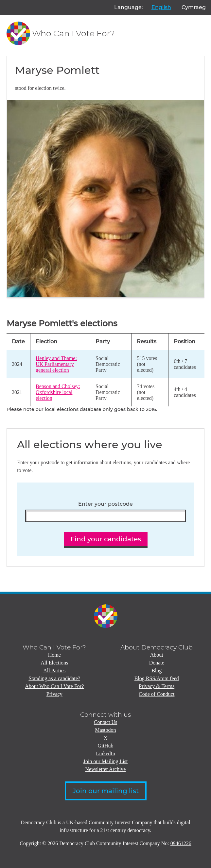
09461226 (181, 843)
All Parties (54, 671)
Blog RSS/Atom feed (157, 678)
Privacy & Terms (157, 686)
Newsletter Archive (106, 769)
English (161, 7)
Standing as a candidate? (54, 678)
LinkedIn (105, 753)
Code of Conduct (157, 694)
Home (54, 655)
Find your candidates (106, 539)
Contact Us (106, 722)
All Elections (54, 663)
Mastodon (106, 730)
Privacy (54, 694)
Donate (157, 663)
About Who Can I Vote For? (54, 686)
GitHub (106, 746)
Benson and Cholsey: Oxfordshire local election (58, 392)
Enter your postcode (105, 504)
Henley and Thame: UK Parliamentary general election (56, 364)
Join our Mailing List (106, 761)
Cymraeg (194, 7)
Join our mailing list (106, 791)
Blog (157, 671)
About (157, 655)
